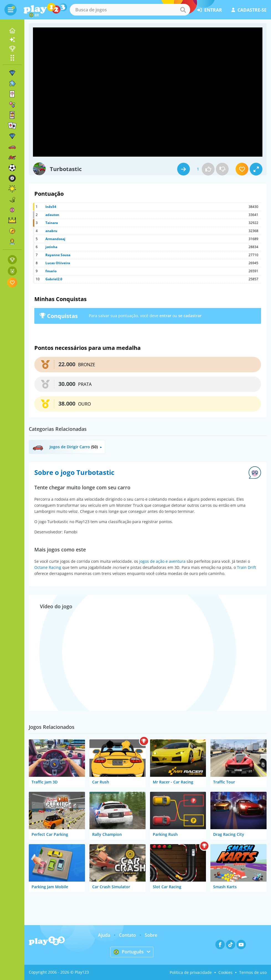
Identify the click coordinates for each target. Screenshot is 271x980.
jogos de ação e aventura (162, 561)
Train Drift (247, 567)
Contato (127, 935)
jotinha (51, 247)
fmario (51, 271)
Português (129, 952)
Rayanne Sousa (58, 255)
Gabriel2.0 (54, 279)
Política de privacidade (191, 972)
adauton (52, 215)
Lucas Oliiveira (58, 263)
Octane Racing (48, 567)
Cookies (225, 972)
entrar (210, 10)
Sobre (151, 935)
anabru (51, 231)
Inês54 (51, 207)
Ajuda (104, 935)
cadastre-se (249, 10)
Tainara (52, 223)
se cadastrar (190, 316)
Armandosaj (55, 239)
